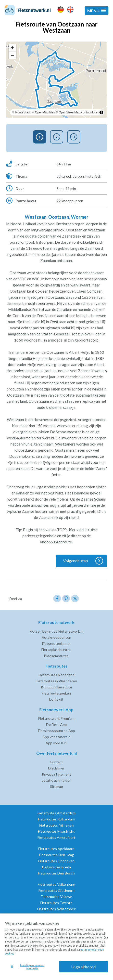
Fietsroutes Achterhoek (56, 909)
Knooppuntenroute (56, 687)
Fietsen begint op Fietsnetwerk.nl (56, 631)
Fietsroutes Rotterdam (56, 819)
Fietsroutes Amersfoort (56, 837)
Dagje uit (56, 699)
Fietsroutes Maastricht (56, 831)
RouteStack (23, 112)
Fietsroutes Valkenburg (56, 884)
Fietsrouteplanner (56, 643)
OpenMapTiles (45, 112)
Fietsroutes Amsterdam (56, 813)
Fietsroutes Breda (56, 867)
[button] (97, 11)
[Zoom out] (12, 55)
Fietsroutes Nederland (56, 675)
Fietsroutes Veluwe (56, 897)
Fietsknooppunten (56, 637)
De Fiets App (56, 724)
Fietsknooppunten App (56, 731)
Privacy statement (56, 774)
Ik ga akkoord (83, 967)
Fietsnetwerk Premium (56, 718)
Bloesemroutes (56, 656)
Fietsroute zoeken (56, 693)
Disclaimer (56, 768)
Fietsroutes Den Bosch (56, 873)
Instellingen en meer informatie (28, 967)
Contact (56, 762)
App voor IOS (56, 743)
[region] (56, 80)
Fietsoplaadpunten (56, 650)
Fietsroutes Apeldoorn (56, 849)
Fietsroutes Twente (56, 903)
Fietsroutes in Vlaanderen (56, 681)
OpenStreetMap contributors (78, 112)
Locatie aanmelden (56, 780)
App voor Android (56, 737)
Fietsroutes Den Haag (56, 855)
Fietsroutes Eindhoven (56, 861)
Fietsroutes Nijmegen (56, 825)
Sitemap (56, 786)
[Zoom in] (12, 48)
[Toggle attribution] (101, 112)
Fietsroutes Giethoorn (56, 890)
